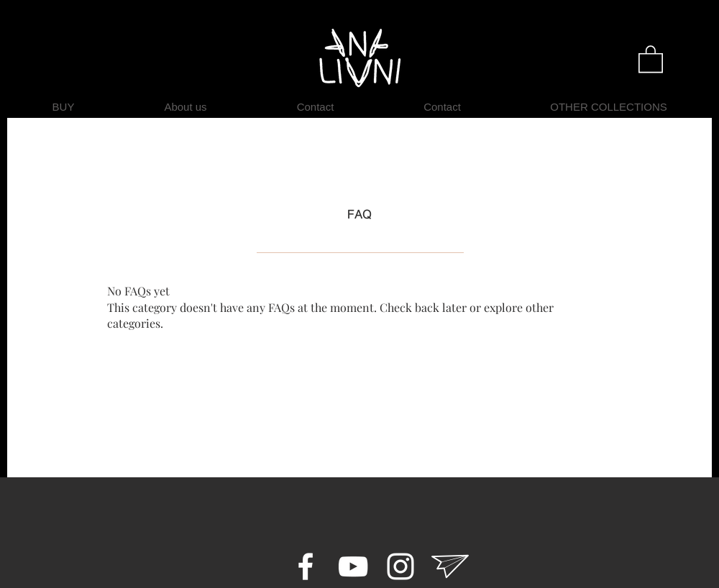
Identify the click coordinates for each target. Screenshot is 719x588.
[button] (651, 58)
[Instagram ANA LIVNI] (400, 566)
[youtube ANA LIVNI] (353, 566)
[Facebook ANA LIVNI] (306, 566)
